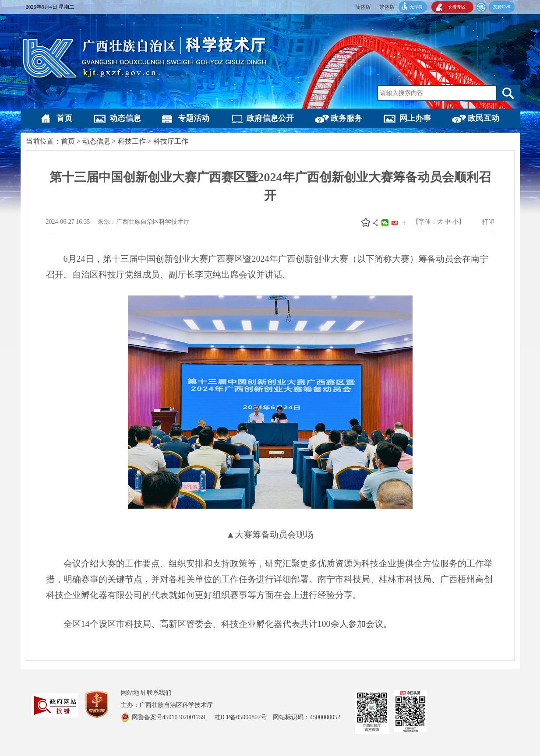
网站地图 (133, 693)
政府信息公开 (270, 118)
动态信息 (125, 118)
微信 (385, 223)
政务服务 (346, 118)
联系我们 (159, 693)
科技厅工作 (171, 141)
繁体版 (387, 7)
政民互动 (484, 118)
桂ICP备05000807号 (244, 717)
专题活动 (194, 118)
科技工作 (132, 141)
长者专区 (457, 7)
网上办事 (415, 118)
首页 (64, 118)
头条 (395, 223)
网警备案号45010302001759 (169, 717)
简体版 (363, 7)
